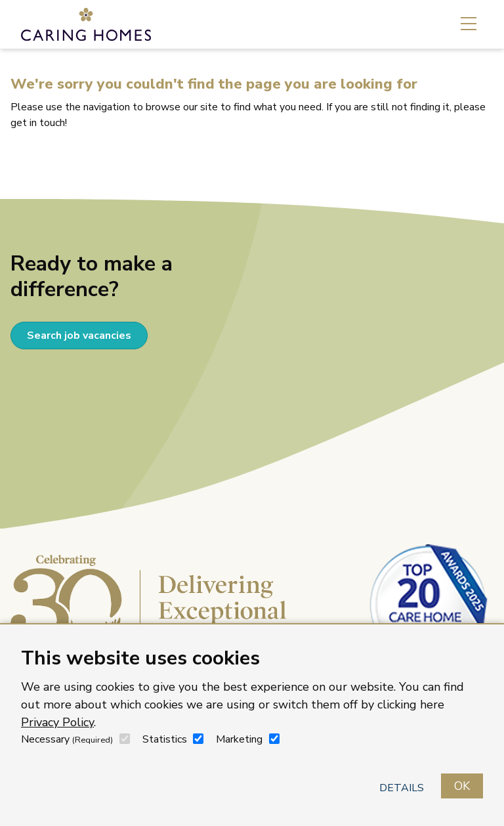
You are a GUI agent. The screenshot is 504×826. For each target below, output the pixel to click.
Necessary (67, 739)
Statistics (165, 739)
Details (402, 788)
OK (462, 786)
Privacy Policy (57, 722)
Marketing (239, 739)
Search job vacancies (79, 336)
